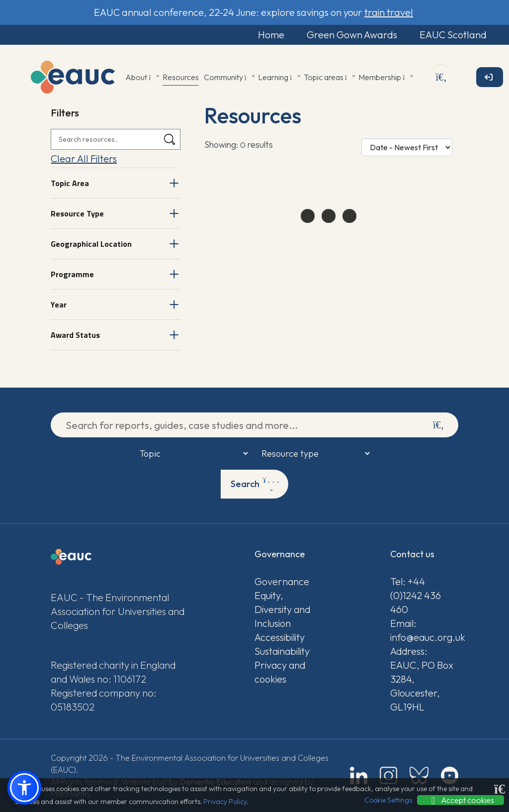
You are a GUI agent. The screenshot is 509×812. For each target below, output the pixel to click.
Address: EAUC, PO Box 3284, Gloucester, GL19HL (422, 679)
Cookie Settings (388, 800)
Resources (181, 77)
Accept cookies (461, 800)
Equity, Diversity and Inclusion (282, 609)
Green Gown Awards (352, 35)
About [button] (141, 77)
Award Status (75, 335)
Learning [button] (278, 77)
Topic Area (70, 183)
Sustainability (282, 651)
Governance (282, 581)
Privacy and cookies (280, 672)
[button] (24, 788)
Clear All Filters (84, 158)
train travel (389, 12)
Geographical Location (91, 244)
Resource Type (77, 213)
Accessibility (280, 637)
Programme (72, 274)
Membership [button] (385, 77)
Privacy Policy (225, 802)
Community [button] (229, 77)
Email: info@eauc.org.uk (424, 630)
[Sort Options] (407, 147)
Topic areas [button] (329, 77)
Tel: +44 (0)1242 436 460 (416, 595)
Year (59, 304)
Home (271, 35)
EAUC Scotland (453, 35)
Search (255, 484)
